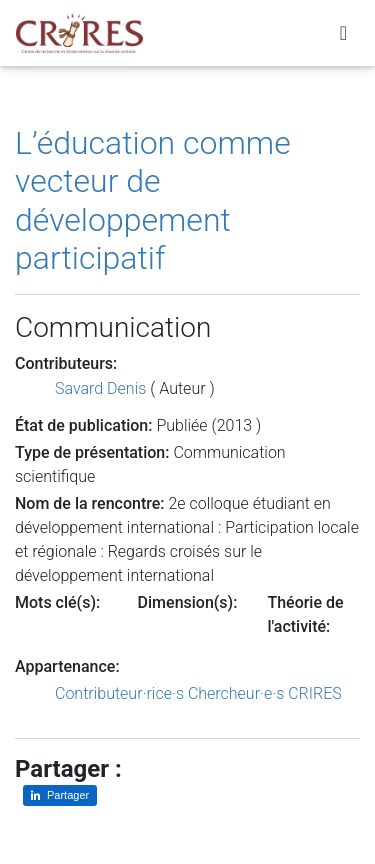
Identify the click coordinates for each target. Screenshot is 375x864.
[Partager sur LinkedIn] (60, 795)
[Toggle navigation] (343, 33)
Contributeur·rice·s (119, 693)
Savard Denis (100, 388)
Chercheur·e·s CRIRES (265, 693)
